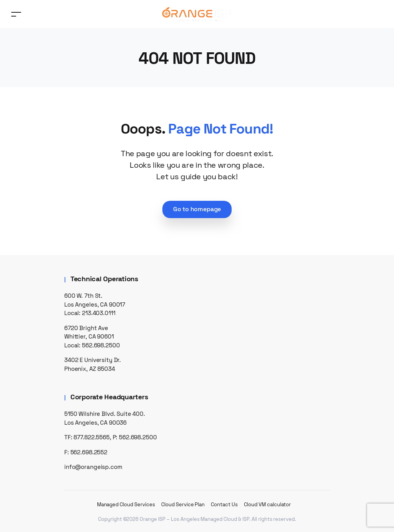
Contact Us (224, 504)
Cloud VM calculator (267, 504)
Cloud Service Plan (183, 504)
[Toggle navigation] (16, 14)
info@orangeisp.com (93, 467)
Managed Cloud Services (126, 504)
